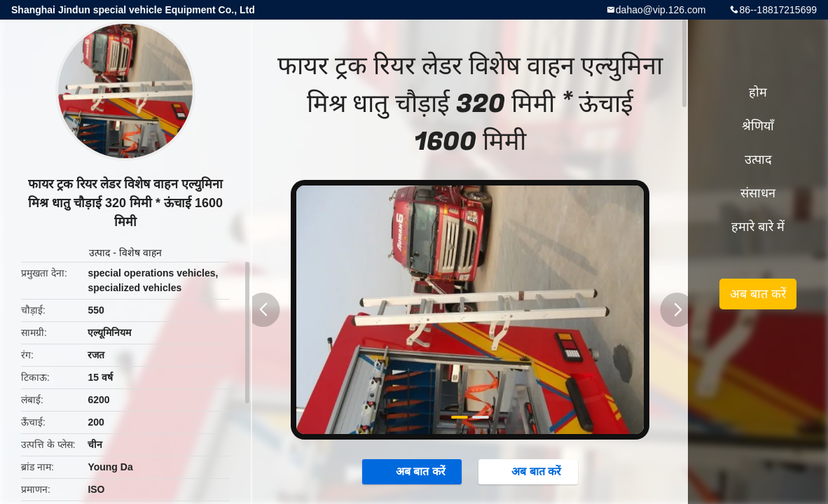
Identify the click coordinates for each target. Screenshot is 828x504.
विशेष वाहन (140, 253)
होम (758, 92)
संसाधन (758, 193)
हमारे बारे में (758, 227)
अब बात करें (414, 471)
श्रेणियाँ (758, 126)
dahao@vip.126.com (661, 10)
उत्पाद (99, 253)
